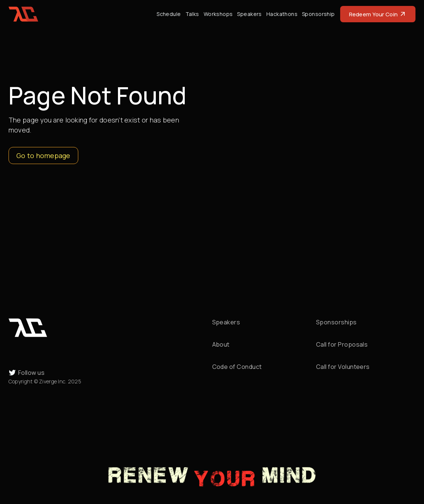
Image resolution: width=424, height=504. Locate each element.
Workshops (218, 14)
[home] (23, 14)
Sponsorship (318, 14)
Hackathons (282, 14)
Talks (192, 14)
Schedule (169, 14)
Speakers (249, 14)
